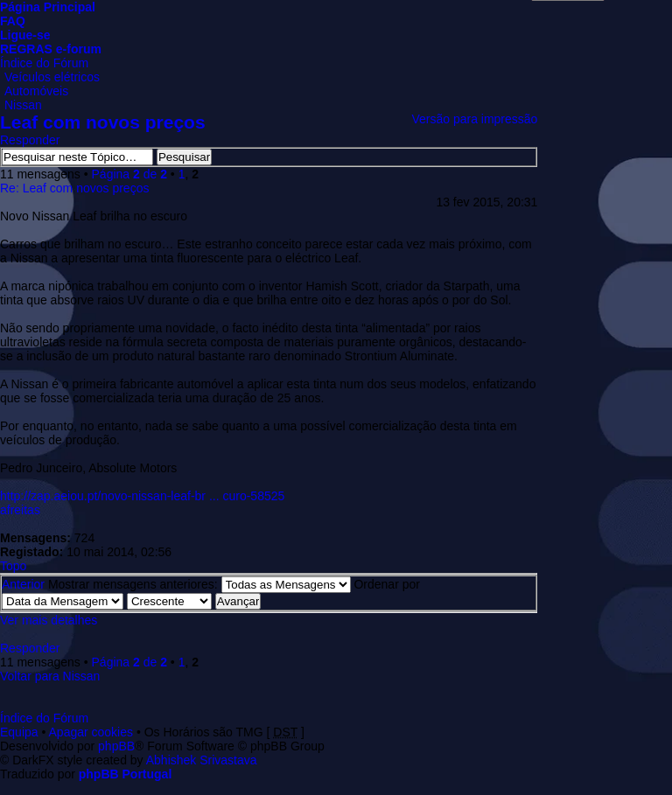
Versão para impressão (474, 119)
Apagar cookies (91, 732)
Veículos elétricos (52, 77)
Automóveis (36, 91)
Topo (13, 566)
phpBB (116, 746)
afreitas (20, 510)
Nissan (23, 105)
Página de (129, 174)
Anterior (23, 584)
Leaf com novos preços (103, 122)
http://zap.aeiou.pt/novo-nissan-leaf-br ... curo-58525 (142, 496)
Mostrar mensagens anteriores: (199, 584)
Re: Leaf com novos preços (74, 188)
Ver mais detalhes (49, 620)
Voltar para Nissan (50, 676)
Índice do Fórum (44, 63)
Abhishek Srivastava (202, 760)
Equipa (19, 732)
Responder (30, 140)
